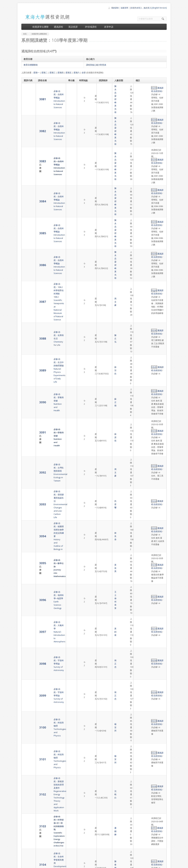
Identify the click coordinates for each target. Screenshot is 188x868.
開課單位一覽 (88, 839)
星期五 (69, 73)
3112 (27, 547)
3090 (27, 240)
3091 (27, 259)
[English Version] (159, 8)
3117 (27, 625)
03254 (139, 622)
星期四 (61, 73)
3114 (27, 578)
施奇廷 (102, 777)
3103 (27, 425)
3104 (27, 444)
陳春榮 (102, 444)
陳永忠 (102, 89)
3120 (27, 668)
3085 (27, 157)
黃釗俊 (102, 349)
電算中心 (63, 865)
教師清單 (86, 856)
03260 (139, 302)
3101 (27, 392)
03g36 (139, 183)
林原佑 (102, 260)
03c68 (139, 523)
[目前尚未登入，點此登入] (141, 8)
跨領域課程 (92, 27)
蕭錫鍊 (102, 427)
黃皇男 (102, 323)
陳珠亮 (102, 530)
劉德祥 (102, 594)
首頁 (84, 836)
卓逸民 (102, 717)
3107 (27, 487)
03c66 (139, 405)
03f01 (139, 423)
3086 (27, 172)
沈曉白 (102, 408)
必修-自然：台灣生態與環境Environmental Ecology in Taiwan (50, 278)
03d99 (139, 495)
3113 (27, 562)
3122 (27, 701)
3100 (27, 380)
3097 (27, 349)
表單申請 (109, 27)
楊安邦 (102, 380)
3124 (27, 734)
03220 (139, 335)
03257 (139, 544)
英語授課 (74, 27)
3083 (27, 122)
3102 (27, 408)
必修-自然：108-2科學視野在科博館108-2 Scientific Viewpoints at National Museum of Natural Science (50, 190)
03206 (139, 358)
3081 (27, 91)
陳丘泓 (102, 207)
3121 (27, 684)
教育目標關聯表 (31, 65)
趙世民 (102, 625)
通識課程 (58, 27)
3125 (27, 753)
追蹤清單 (124, 8)
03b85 (139, 221)
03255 (139, 558)
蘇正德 (102, 240)
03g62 (139, 748)
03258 (139, 606)
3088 (27, 207)
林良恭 (102, 307)
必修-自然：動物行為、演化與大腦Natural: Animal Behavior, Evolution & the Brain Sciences (50, 701)
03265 (139, 486)
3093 (27, 291)
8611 (27, 792)
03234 (139, 348)
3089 (27, 222)
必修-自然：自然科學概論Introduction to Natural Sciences (49, 91)
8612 (27, 806)
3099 (27, 369)
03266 (139, 667)
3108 (27, 501)
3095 (27, 321)
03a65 (139, 474)
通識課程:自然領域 (151, 86)
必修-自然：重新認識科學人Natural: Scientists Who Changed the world (50, 655)
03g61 (139, 714)
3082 (27, 107)
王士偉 (102, 335)
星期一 (36, 73)
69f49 (139, 770)
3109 (27, 515)
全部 (84, 73)
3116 (27, 609)
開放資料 (86, 853)
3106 (27, 475)
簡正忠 (102, 360)
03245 (139, 202)
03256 (139, 573)
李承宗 (102, 684)
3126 (27, 777)
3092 (27, 277)
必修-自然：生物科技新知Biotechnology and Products (49, 578)
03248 (139, 321)
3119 (27, 654)
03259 (139, 592)
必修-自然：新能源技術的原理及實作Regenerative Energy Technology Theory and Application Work (50, 408)
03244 (139, 233)
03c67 (139, 514)
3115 (27, 593)
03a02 (139, 695)
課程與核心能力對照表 (96, 65)
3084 (27, 141)
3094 (27, 307)
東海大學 (24, 865)
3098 (27, 360)
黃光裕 (105, 93)
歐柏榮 (102, 562)
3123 (27, 718)
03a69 (139, 653)
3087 (27, 190)
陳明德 (102, 547)
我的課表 (115, 8)
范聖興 (102, 475)
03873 (139, 681)
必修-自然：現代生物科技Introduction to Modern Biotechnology (49, 562)
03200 (139, 86)
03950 (139, 729)
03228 (139, 377)
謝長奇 (102, 733)
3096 (27, 337)
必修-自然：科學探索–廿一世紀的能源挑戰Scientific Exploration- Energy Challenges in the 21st (50, 427)
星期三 (52, 73)
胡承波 (102, 502)
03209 (139, 274)
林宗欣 (102, 223)
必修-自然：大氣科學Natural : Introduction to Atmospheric (49, 349)
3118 (27, 640)
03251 (139, 442)
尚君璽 (102, 292)
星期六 (77, 73)
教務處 (73, 865)
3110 (27, 529)
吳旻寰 (102, 655)
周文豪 (102, 190)
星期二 (44, 73)
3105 (27, 459)
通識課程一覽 (88, 843)
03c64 (139, 290)
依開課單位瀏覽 (40, 27)
